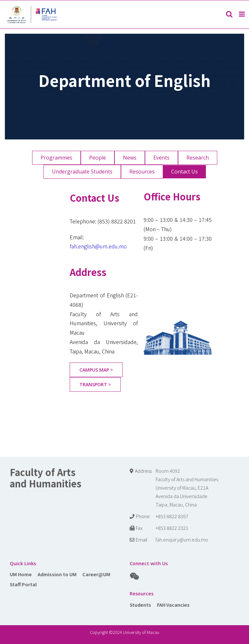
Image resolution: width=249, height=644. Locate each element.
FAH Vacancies (173, 605)
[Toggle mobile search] (229, 14)
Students (140, 605)
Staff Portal (23, 584)
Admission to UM (57, 574)
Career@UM (96, 574)
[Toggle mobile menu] (242, 14)
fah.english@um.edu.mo (98, 246)
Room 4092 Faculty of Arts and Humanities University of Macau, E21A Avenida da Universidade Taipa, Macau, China (187, 488)
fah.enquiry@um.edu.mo (182, 539)
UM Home (21, 574)
